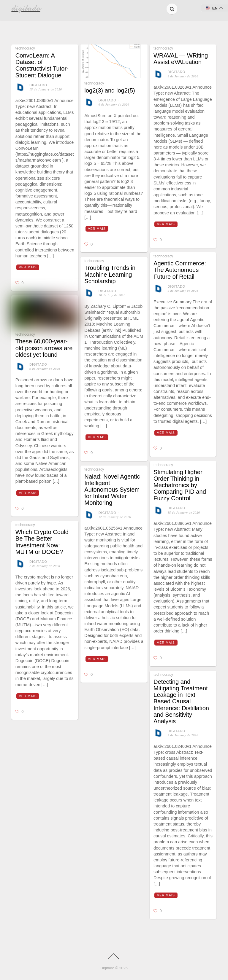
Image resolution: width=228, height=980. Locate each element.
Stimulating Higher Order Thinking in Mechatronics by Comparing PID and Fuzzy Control (180, 485)
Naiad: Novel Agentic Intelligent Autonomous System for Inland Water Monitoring (112, 490)
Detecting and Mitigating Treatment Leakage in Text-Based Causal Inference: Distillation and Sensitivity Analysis (181, 701)
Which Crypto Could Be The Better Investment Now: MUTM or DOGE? (42, 542)
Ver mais (28, 267)
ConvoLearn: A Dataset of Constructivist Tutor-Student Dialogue (42, 65)
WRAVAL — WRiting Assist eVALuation (181, 59)
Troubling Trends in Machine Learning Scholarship (110, 274)
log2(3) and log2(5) (110, 90)
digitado (38, 85)
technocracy (25, 48)
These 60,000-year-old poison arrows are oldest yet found (44, 348)
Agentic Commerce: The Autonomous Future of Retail (180, 270)
